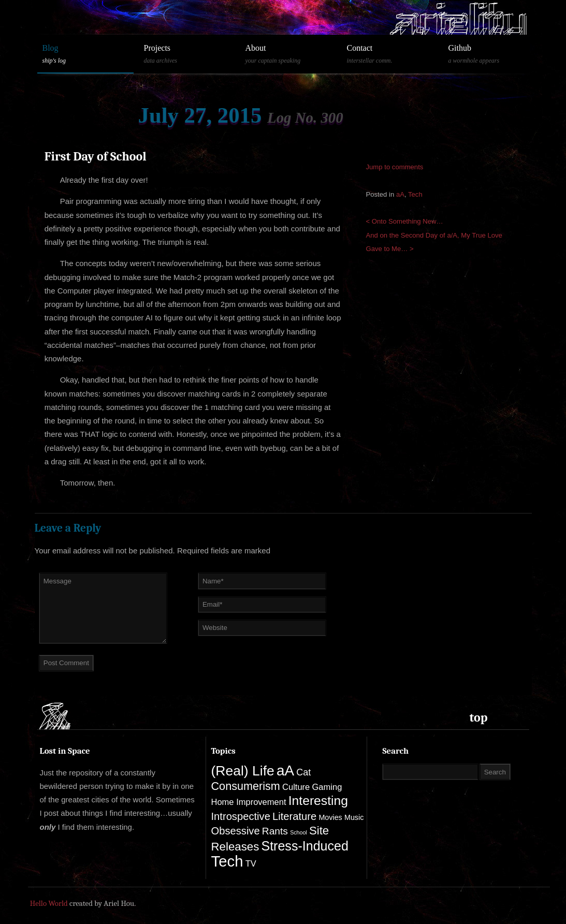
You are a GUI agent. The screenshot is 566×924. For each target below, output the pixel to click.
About (288, 54)
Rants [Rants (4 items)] (275, 831)
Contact (390, 54)
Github (491, 54)
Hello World (49, 903)
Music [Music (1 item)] (354, 817)
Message (103, 608)
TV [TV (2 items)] (251, 864)
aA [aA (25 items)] (285, 771)
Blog (85, 54)
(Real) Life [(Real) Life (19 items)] (243, 771)
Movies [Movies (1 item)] (330, 817)
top (479, 717)
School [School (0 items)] (299, 832)
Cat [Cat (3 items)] (303, 772)
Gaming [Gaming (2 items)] (327, 787)
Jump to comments (395, 167)
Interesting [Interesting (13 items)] (318, 801)
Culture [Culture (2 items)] (296, 787)
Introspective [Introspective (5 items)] (241, 816)
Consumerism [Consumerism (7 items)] (246, 786)
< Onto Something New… (405, 221)
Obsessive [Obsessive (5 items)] (236, 831)
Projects (187, 54)
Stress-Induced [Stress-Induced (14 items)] (304, 846)
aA (400, 194)
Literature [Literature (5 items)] (294, 816)
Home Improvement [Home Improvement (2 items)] (249, 802)
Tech (415, 194)
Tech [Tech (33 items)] (227, 861)
